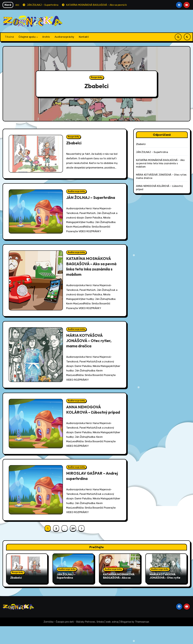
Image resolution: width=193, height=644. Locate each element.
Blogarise (126, 640)
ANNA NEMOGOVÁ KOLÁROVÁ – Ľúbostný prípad (88, 421)
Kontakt (84, 37)
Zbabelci (96, 85)
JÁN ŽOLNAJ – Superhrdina (92, 201)
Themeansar (142, 640)
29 (73, 546)
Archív (46, 37)
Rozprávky (97, 77)
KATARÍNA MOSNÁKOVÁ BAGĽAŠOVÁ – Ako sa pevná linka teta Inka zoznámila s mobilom (90, 272)
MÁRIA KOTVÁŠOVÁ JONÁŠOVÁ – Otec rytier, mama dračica (90, 348)
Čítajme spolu (27, 37)
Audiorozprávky (64, 37)
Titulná (9, 37)
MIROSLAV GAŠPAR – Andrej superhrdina (87, 492)
